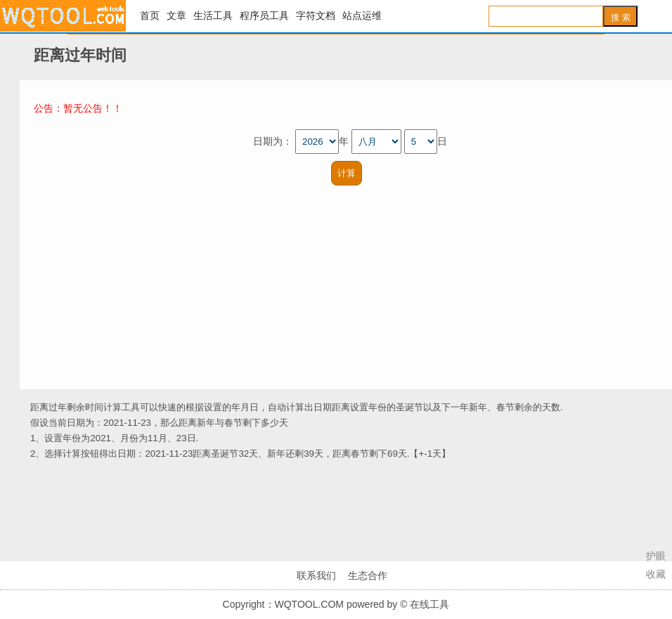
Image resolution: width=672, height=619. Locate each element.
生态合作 (368, 575)
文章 (176, 16)
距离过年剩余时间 (67, 407)
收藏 (656, 574)
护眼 (656, 556)
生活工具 (213, 16)
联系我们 (316, 575)
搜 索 (620, 18)
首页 (150, 16)
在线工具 (63, 16)
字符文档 (316, 16)
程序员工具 (264, 16)
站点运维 (362, 16)
